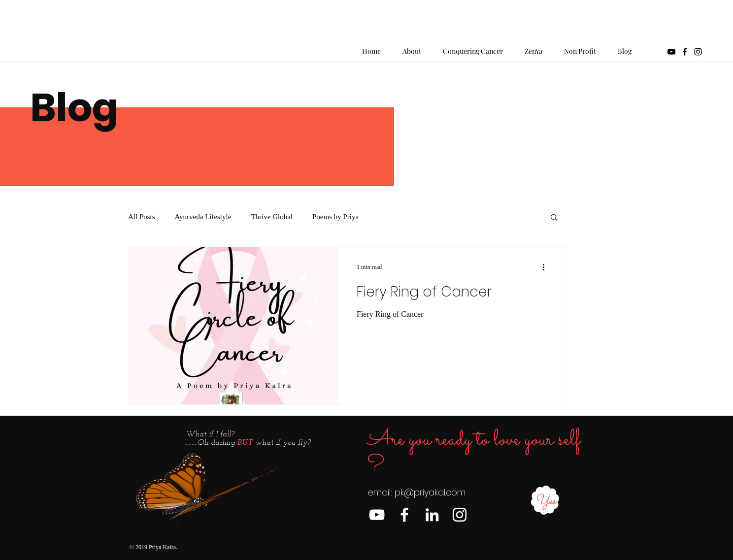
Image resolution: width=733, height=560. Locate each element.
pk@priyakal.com (430, 492)
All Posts (142, 217)
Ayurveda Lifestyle (203, 217)
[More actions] (547, 267)
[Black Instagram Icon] (698, 52)
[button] (554, 218)
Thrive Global (272, 217)
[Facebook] (404, 515)
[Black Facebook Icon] (685, 52)
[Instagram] (460, 515)
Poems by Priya (335, 217)
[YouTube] (671, 52)
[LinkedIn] (432, 515)
